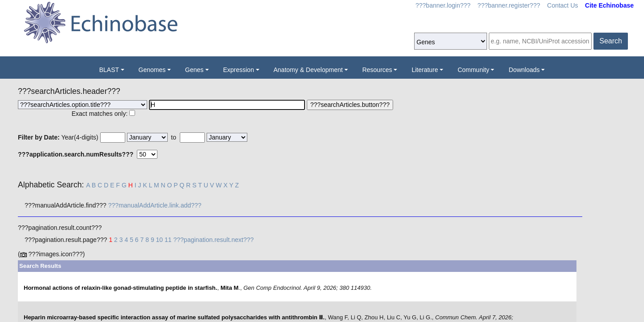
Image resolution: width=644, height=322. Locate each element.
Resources (377, 70)
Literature (425, 70)
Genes (194, 70)
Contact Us (562, 5)
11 (168, 240)
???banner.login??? (443, 5)
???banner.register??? (509, 5)
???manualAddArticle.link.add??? (155, 205)
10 (160, 240)
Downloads (524, 70)
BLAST (109, 70)
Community (473, 70)
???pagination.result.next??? (214, 240)
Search (611, 41)
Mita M (229, 288)
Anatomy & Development (308, 70)
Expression (239, 70)
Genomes (152, 70)
